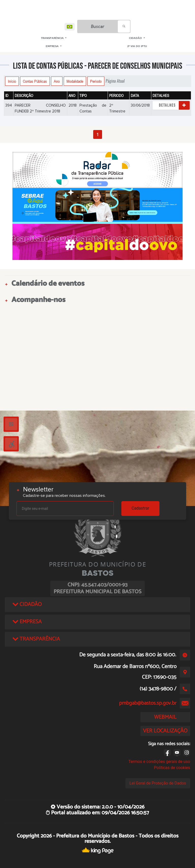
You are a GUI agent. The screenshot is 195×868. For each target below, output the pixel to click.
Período (96, 81)
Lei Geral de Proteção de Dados (158, 783)
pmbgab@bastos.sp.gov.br (148, 703)
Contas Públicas (35, 81)
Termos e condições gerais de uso (159, 762)
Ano (57, 81)
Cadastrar (140, 508)
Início (12, 81)
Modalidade (75, 81)
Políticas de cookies (172, 768)
